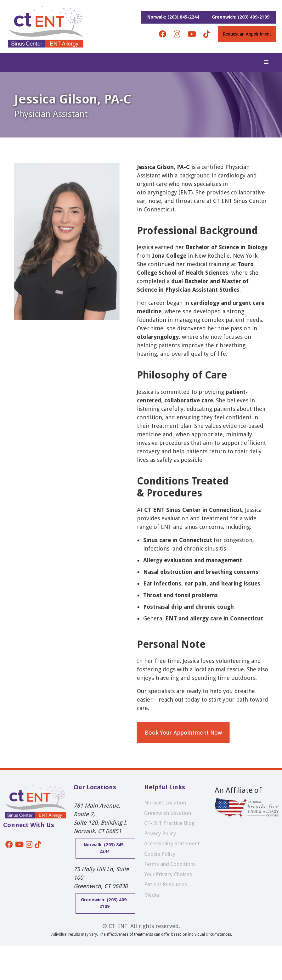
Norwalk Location (165, 803)
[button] (266, 62)
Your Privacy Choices (168, 874)
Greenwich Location (168, 813)
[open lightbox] (67, 453)
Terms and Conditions (170, 864)
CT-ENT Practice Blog (169, 823)
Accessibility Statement (172, 843)
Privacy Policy (160, 833)
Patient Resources (166, 884)
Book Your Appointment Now (186, 733)
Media (152, 895)
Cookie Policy (160, 854)
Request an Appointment (247, 34)
